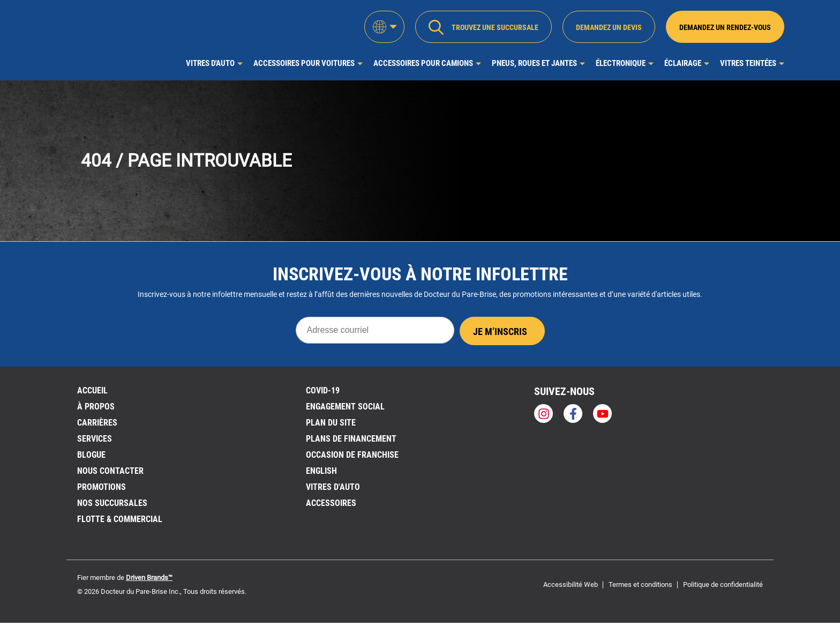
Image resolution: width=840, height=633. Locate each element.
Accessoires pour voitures (304, 63)
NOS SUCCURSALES (112, 503)
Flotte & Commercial (120, 519)
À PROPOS (96, 407)
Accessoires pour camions (423, 63)
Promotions (102, 487)
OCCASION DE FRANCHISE (352, 455)
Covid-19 (323, 390)
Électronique (621, 63)
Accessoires (331, 503)
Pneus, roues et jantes (534, 63)
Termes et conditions (640, 584)
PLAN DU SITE (331, 423)
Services (95, 439)
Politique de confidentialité (723, 584)
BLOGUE (91, 455)
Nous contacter (110, 471)
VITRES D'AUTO (333, 487)
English (321, 471)
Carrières (97, 423)
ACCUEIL (92, 390)
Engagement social (345, 407)
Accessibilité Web (571, 584)
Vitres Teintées (748, 63)
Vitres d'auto (210, 63)
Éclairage (683, 63)
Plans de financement (351, 439)
